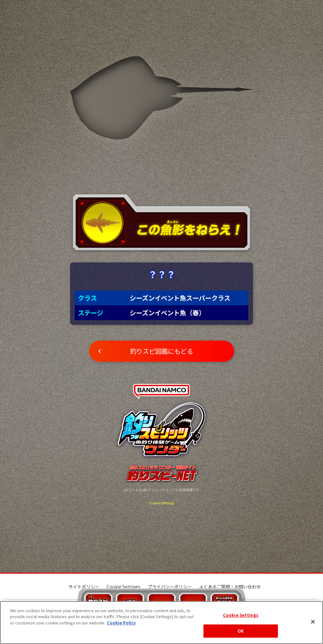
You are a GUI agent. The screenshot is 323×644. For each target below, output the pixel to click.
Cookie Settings (162, 503)
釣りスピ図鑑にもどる (161, 351)
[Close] (313, 622)
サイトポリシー (84, 587)
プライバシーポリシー (170, 587)
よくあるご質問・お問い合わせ (230, 587)
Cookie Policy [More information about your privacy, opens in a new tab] (121, 623)
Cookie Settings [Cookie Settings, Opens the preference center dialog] (241, 615)
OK (241, 631)
